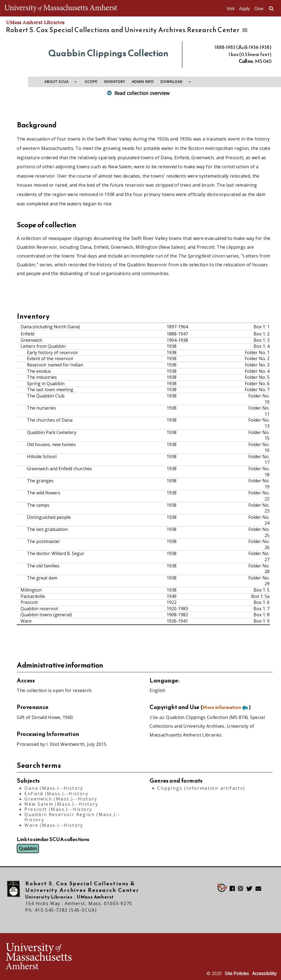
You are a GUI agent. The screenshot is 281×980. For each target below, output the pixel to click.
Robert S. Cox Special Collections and (123, 30)
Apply (245, 9)
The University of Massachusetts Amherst (61, 8)
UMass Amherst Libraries (35, 23)
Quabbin (28, 849)
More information (222, 707)
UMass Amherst (95, 897)
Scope (91, 82)
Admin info (143, 82)
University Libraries (49, 897)
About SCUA (57, 82)
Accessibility (264, 973)
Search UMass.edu (271, 9)
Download (172, 82)
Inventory (115, 82)
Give (259, 9)
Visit (231, 9)
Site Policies (237, 973)
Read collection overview (142, 93)
